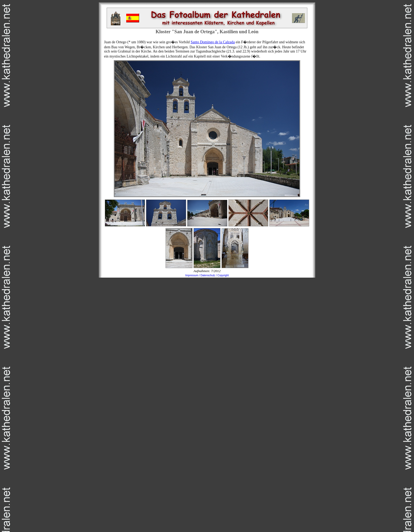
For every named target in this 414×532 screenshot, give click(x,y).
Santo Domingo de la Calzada (213, 42)
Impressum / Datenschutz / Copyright (207, 275)
